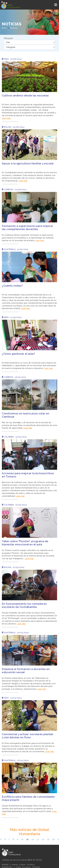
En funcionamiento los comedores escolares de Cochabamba (24, 605)
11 (28, 839)
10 (22, 839)
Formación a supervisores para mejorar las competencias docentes (27, 228)
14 (43, 839)
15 (48, 839)
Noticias (14, 28)
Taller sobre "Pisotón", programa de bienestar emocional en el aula (25, 543)
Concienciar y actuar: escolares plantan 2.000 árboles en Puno (28, 736)
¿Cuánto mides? (12, 286)
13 (38, 839)
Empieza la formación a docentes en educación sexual (26, 671)
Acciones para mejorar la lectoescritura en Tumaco (28, 475)
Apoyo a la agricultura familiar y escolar (28, 163)
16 (54, 839)
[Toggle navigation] (56, 5)
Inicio (4, 28)
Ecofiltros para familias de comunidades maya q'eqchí (28, 798)
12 (33, 839)
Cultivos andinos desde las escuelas (25, 95)
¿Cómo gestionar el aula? (18, 354)
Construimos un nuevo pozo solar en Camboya (26, 415)
